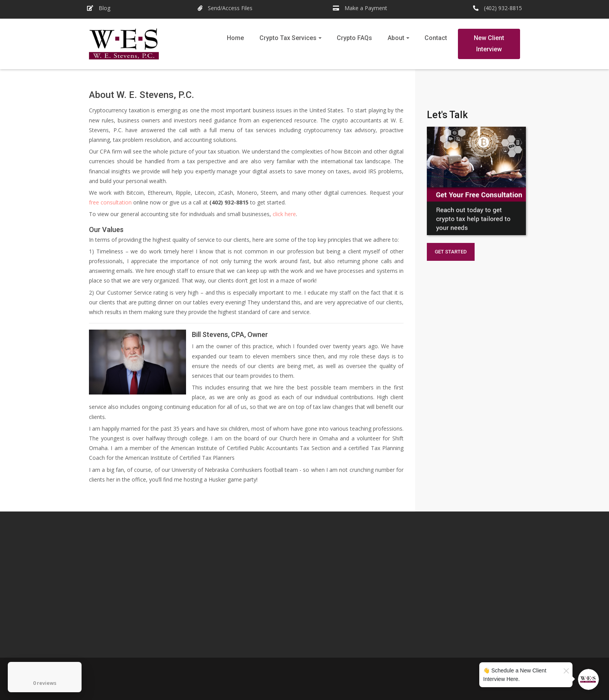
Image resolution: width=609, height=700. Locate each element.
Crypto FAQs (354, 38)
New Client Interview (489, 44)
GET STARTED (451, 252)
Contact (436, 38)
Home (235, 38)
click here (284, 214)
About (396, 38)
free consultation (110, 202)
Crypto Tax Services (288, 38)
